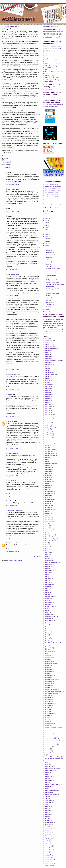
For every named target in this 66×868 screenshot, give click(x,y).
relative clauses (50, 703)
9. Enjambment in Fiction (52, 78)
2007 (46, 312)
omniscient (49, 602)
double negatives (50, 456)
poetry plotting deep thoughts (54, 642)
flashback (48, 495)
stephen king (49, 781)
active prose (49, 341)
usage (47, 840)
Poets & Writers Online (52, 194)
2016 (46, 232)
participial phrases (51, 616)
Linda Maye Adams (13, 511)
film (46, 489)
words (47, 852)
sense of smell (50, 737)
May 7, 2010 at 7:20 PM (12, 538)
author (47, 370)
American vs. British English (54, 361)
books (47, 382)
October (49, 253)
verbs (47, 842)
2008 (46, 309)
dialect (47, 446)
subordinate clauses (51, 794)
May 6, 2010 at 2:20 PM (12, 270)
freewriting (48, 505)
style (47, 788)
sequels (48, 749)
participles (48, 618)
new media (48, 598)
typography (49, 838)
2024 (46, 216)
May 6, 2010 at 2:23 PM (12, 369)
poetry (47, 640)
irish (47, 543)
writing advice (49, 864)
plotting (48, 638)
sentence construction (52, 741)
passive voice (49, 620)
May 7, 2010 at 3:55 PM (12, 506)
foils (47, 497)
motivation (48, 582)
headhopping (49, 521)
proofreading (49, 672)
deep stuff (48, 434)
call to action (49, 386)
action (47, 339)
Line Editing (48, 89)
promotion (48, 668)
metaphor (48, 572)
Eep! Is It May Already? (53, 293)
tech (47, 808)
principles (48, 660)
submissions (49, 792)
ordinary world (50, 606)
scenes (47, 725)
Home (21, 557)
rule (46, 717)
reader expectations (51, 693)
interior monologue (51, 539)
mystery (48, 586)
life (46, 551)
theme (47, 818)
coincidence (49, 406)
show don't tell (50, 771)
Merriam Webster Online (52, 192)
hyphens (48, 531)
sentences (48, 747)
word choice (49, 850)
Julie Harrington (12, 274)
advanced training (51, 349)
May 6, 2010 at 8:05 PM (12, 476)
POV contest (49, 652)
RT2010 (48, 296)
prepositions (49, 658)
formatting (48, 501)
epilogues (48, 472)
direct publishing (50, 454)
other (47, 608)
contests (48, 420)
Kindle (47, 549)
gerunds (48, 513)
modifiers (48, 578)
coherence (48, 404)
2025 (46, 214)
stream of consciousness (53, 785)
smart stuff (48, 777)
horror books (49, 529)
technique (48, 810)
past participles (50, 622)
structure (48, 786)
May (48, 264)
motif (47, 580)
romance (48, 715)
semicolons (49, 735)
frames (47, 503)
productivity (49, 662)
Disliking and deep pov (53, 282)
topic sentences (50, 828)
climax (47, 402)
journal (47, 547)
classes (48, 396)
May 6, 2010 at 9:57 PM (12, 496)
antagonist (48, 363)
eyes (47, 483)
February (49, 302)
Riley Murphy (11, 189)
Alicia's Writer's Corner (52, 184)
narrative (48, 594)
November (50, 250)
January (49, 305)
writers (47, 862)
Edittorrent (11, 421)
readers (48, 695)
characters (48, 394)
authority (48, 376)
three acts (48, 824)
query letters (49, 685)
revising (48, 709)
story (47, 783)
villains (47, 844)
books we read (50, 384)
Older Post (37, 557)
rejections (48, 701)
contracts (48, 422)
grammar (48, 517)
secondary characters (52, 731)
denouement (49, 436)
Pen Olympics (49, 624)
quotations (48, 687)
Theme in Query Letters (53, 269)
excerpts (48, 477)
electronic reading (51, 464)
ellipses (48, 466)
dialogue (48, 448)
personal (48, 630)
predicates (48, 656)
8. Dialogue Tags (50, 76)
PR (46, 654)
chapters (48, 390)
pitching (48, 634)
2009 (46, 307)
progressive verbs (51, 664)
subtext (47, 798)
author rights (49, 372)
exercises (48, 479)
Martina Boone (12, 374)
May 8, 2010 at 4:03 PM (12, 551)
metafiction (49, 571)
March (48, 300)
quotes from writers (51, 689)
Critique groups (50, 428)
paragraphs (49, 614)
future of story (49, 509)
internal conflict (50, 541)
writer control (49, 858)
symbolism (49, 800)
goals (47, 515)
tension (47, 814)
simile (47, 773)
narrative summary (51, 596)
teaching (48, 806)
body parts (48, 380)
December (49, 248)
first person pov (50, 491)
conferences (49, 414)
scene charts (49, 723)
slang (47, 775)
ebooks (47, 458)
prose (47, 674)
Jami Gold (11, 481)
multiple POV (49, 584)
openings (48, 604)
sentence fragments (51, 743)
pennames (48, 626)
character (48, 392)
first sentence (49, 493)
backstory (48, 378)
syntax (47, 804)
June (48, 262)
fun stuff (48, 507)
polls (47, 646)
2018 (46, 227)
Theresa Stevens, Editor (52, 208)
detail (47, 440)
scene (47, 721)
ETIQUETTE (49, 474)
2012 (46, 241)
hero (47, 523)
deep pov (9, 164)
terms (47, 816)
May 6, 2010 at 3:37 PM (12, 417)
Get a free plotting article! (50, 26)
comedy (48, 408)
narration (48, 592)
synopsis (48, 802)
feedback (48, 487)
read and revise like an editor (54, 691)
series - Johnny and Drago (53, 757)
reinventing (49, 699)
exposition (48, 481)
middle (47, 574)
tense (47, 812)
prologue (48, 666)
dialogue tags (49, 452)
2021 (46, 221)
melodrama (49, 565)
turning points (49, 834)
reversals (48, 705)
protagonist (49, 676)
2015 (46, 234)
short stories (49, 767)
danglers (48, 430)
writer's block (49, 860)
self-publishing (50, 733)
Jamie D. (10, 394)
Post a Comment (6, 554)
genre (47, 511)
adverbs (48, 351)
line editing (49, 553)
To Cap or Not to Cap (52, 280)
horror (47, 527)
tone (47, 826)
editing (47, 460)
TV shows (48, 836)
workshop (48, 854)
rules (47, 719)
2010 (46, 246)
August (49, 257)
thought (48, 820)
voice (47, 848)
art (46, 367)
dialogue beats (50, 450)
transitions (48, 830)
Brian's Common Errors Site (53, 186)
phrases (48, 632)
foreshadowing (50, 499)
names (47, 588)
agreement (48, 357)
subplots (48, 796)
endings (48, 470)
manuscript (49, 561)
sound (47, 779)
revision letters (50, 713)
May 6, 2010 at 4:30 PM (12, 449)
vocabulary (49, 846)
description (49, 438)
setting (47, 763)
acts (47, 343)
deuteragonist (49, 444)
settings (48, 765)
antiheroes (48, 365)
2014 (46, 237)
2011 (46, 243)
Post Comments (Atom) (16, 560)
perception (48, 628)
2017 (46, 230)
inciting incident (50, 535)
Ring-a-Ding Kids (51, 275)
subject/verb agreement (52, 790)
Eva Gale (10, 501)
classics (48, 398)
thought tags (49, 822)
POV (47, 650)
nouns (47, 600)
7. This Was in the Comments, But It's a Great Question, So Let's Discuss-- (53, 72)
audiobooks (49, 368)
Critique (48, 426)
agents (47, 355)
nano (47, 590)
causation (48, 388)
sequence (48, 751)
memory (48, 569)
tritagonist (48, 832)
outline (47, 610)
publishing (48, 678)
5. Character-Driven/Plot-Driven (54, 64)
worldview (48, 856)
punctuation (49, 683)
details (47, 442)
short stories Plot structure (53, 769)
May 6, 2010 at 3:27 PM (12, 390)
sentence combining (51, 739)
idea (47, 533)
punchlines (49, 681)
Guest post (49, 266)
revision (48, 711)
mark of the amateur (51, 563)
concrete (48, 412)
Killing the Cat (50, 287)
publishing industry (51, 679)
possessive (49, 648)
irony (47, 545)
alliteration (48, 359)
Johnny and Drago (50, 97)
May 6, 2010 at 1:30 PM (12, 184)
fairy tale (48, 485)
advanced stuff (50, 347)
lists (47, 557)
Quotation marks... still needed (55, 284)
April (48, 298)
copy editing (49, 424)
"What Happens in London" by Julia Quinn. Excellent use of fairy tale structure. (53, 331)
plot (46, 636)
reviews (48, 707)
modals (47, 576)
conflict (47, 416)
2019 (46, 225)
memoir (48, 567)
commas (48, 410)
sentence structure (51, 745)
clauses (48, 400)
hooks (47, 525)
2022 (46, 218)
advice (47, 353)
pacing (47, 612)
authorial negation (51, 374)
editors (47, 462)
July (48, 260)
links (47, 555)
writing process (50, 866)
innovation (48, 537)
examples (48, 475)
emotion (48, 468)
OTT (47, 278)
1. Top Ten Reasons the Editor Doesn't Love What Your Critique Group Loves (53, 48)
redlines (48, 697)
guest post (48, 519)
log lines (48, 559)
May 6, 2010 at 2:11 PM (12, 211)
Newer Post (5, 557)
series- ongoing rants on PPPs (54, 759)
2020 (46, 223)
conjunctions (49, 418)
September (50, 255)
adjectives (48, 345)
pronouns (48, 670)
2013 (46, 239)
